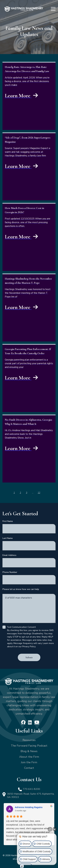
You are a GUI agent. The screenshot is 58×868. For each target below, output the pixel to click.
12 (39, 493)
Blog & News (29, 751)
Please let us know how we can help (21, 589)
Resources (29, 740)
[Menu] (53, 9)
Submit (29, 657)
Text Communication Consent (21, 627)
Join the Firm (29, 762)
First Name (8, 521)
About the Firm (29, 757)
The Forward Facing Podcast (29, 746)
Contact (29, 768)
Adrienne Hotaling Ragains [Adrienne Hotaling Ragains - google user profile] (29, 807)
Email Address (9, 555)
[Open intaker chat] (22, 866)
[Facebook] (23, 722)
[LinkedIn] (30, 722)
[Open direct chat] (50, 829)
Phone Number (10, 572)
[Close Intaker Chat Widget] (55, 829)
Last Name (8, 538)
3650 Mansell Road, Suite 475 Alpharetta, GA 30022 (31, 795)
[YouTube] (37, 722)
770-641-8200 (31, 789)
